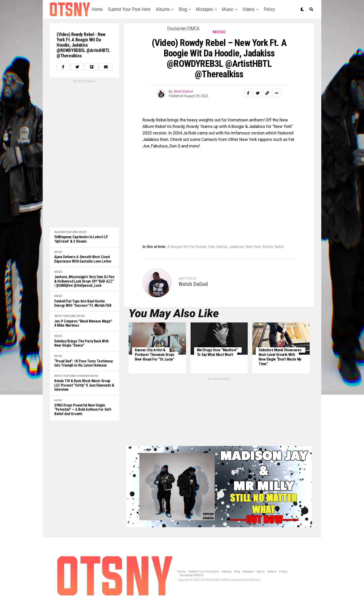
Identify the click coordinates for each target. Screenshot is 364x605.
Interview (83, 376)
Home (97, 9)
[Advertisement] (84, 153)
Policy (269, 9)
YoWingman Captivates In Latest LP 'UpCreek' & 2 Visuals (81, 239)
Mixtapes (204, 9)
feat (211, 247)
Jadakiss (236, 247)
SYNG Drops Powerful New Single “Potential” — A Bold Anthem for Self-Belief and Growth (83, 410)
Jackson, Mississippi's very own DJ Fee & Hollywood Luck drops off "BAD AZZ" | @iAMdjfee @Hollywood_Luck (84, 281)
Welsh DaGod (183, 91)
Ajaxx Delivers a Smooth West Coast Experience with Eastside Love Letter (83, 259)
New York (253, 247)
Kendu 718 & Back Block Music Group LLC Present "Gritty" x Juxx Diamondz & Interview (84, 385)
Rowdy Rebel (273, 247)
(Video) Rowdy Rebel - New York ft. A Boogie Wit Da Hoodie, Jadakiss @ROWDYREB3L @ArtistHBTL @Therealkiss (83, 45)
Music (228, 9)
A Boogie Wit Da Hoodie (187, 247)
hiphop (222, 247)
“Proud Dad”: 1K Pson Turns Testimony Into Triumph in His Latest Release (83, 363)
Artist (59, 316)
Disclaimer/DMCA (183, 29)
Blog (183, 9)
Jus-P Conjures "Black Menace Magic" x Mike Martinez (83, 323)
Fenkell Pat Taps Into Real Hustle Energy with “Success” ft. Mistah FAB (83, 303)
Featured (72, 232)
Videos (249, 9)
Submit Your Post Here (129, 9)
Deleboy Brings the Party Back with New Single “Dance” (81, 343)
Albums (163, 9)
